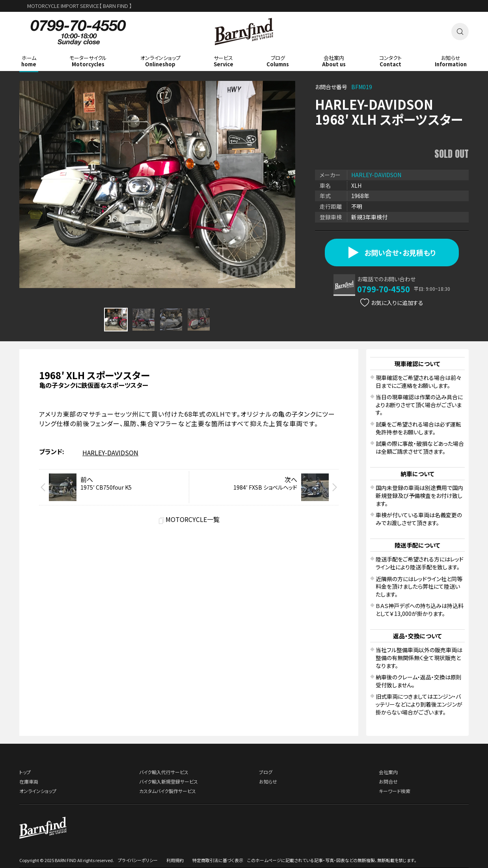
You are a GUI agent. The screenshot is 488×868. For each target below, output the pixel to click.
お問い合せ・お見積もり (392, 253)
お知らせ (268, 781)
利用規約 (175, 860)
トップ (25, 772)
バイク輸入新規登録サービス (169, 781)
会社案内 (388, 772)
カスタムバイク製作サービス (168, 791)
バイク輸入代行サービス (164, 772)
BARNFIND (244, 51)
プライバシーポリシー (138, 860)
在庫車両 (29, 781)
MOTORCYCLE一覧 (193, 519)
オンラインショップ (38, 791)
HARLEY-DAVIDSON (376, 175)
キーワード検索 (395, 791)
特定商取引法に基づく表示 (218, 860)
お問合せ (388, 781)
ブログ (266, 772)
